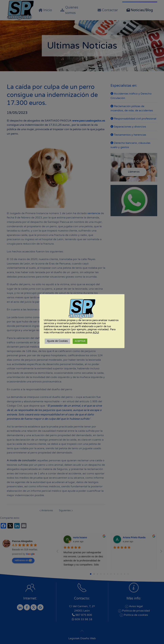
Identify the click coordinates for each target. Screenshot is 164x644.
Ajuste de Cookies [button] (57, 341)
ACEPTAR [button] (80, 341)
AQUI (96, 333)
